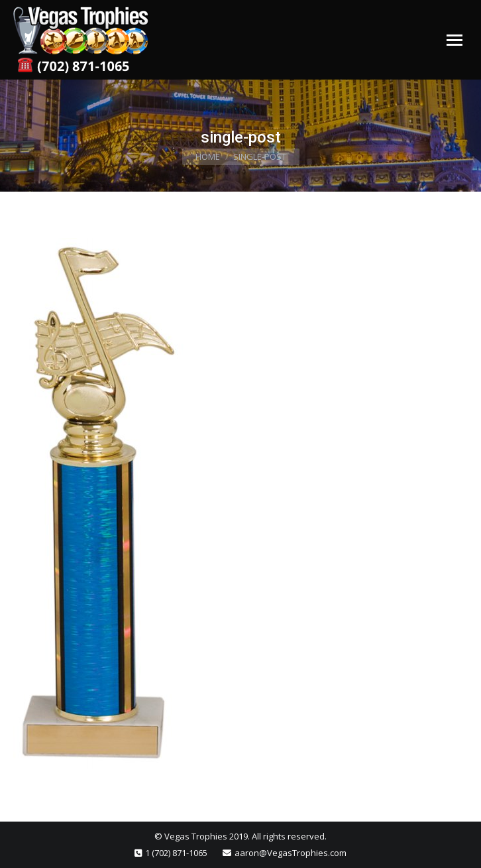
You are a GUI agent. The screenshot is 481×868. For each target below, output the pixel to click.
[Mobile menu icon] (454, 40)
